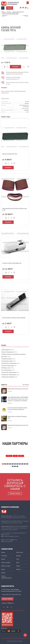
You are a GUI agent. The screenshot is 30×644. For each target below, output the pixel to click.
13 (23, 464)
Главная (3, 552)
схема (19, 591)
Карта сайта (4, 628)
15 (26, 464)
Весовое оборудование (8, 366)
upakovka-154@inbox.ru (8, 603)
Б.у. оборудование (7, 370)
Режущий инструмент (7, 359)
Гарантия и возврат (6, 566)
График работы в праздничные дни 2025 (18, 389)
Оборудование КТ (7, 350)
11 (19, 464)
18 (14, 466)
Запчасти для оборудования (9, 372)
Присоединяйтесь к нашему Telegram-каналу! (13, 610)
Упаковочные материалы (8, 377)
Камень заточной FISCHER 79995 (10, 154)
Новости (3, 559)
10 (18, 464)
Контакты (18, 569)
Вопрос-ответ (20, 552)
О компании (4, 556)
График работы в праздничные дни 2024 (18, 425)
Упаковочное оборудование (9, 375)
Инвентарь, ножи (6, 368)
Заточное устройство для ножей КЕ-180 (12, 263)
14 (24, 464)
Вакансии (18, 556)
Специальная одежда (7, 361)
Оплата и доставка (6, 562)
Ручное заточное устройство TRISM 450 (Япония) (14, 318)
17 (13, 466)
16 (28, 464)
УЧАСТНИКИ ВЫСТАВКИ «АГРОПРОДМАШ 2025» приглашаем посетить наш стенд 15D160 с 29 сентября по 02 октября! (18, 399)
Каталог (3, 569)
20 (18, 466)
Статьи (18, 559)
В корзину (15, 67)
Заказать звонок (10, 8)
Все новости (26, 384)
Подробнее (4, 88)
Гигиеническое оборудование (9, 363)
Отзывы (18, 566)
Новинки (3, 573)
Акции (18, 562)
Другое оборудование (8, 352)
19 (16, 466)
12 (21, 464)
